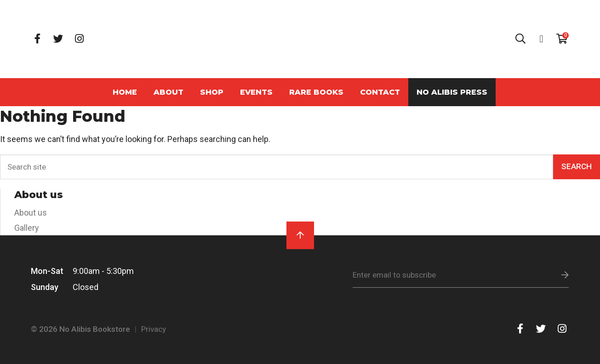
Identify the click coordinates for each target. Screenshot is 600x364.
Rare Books (316, 92)
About (169, 92)
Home (125, 92)
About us (31, 213)
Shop (212, 92)
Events (256, 92)
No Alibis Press (452, 92)
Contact (380, 92)
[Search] (277, 167)
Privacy (154, 329)
